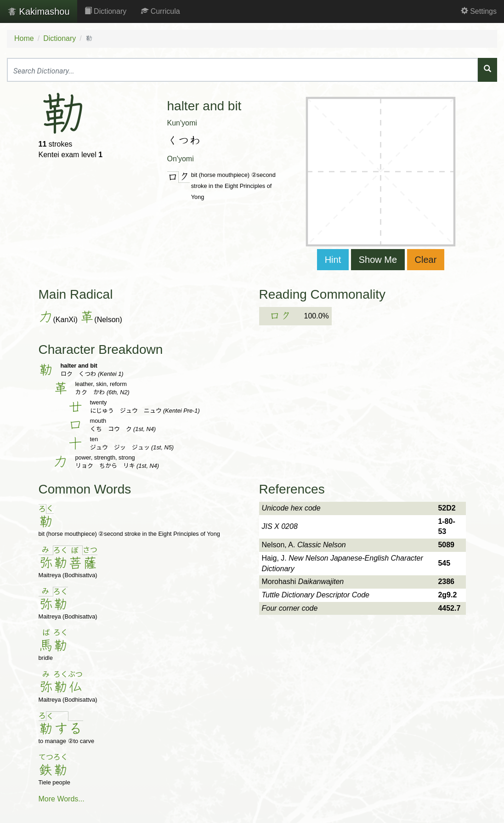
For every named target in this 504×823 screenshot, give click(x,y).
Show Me (378, 260)
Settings (479, 11)
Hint (333, 260)
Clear (426, 260)
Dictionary (106, 11)
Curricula (160, 11)
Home (24, 38)
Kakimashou (39, 11)
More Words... (62, 799)
